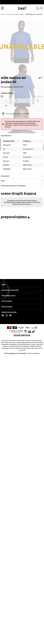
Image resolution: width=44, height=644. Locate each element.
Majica (25, 145)
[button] (3, 8)
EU (2, 96)
